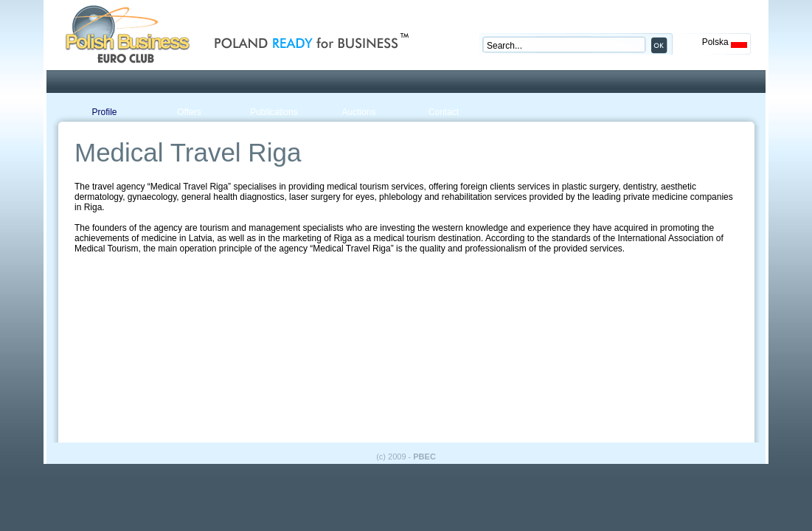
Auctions (358, 112)
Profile (104, 112)
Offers (189, 112)
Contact (444, 112)
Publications (274, 112)
